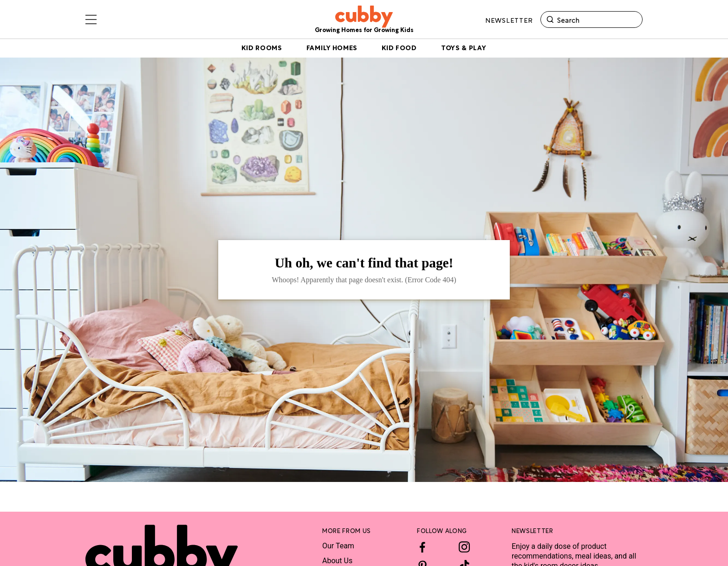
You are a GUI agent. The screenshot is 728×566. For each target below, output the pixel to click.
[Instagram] (464, 547)
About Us (337, 561)
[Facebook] (422, 547)
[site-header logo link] (364, 20)
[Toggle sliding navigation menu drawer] (91, 20)
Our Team (338, 546)
